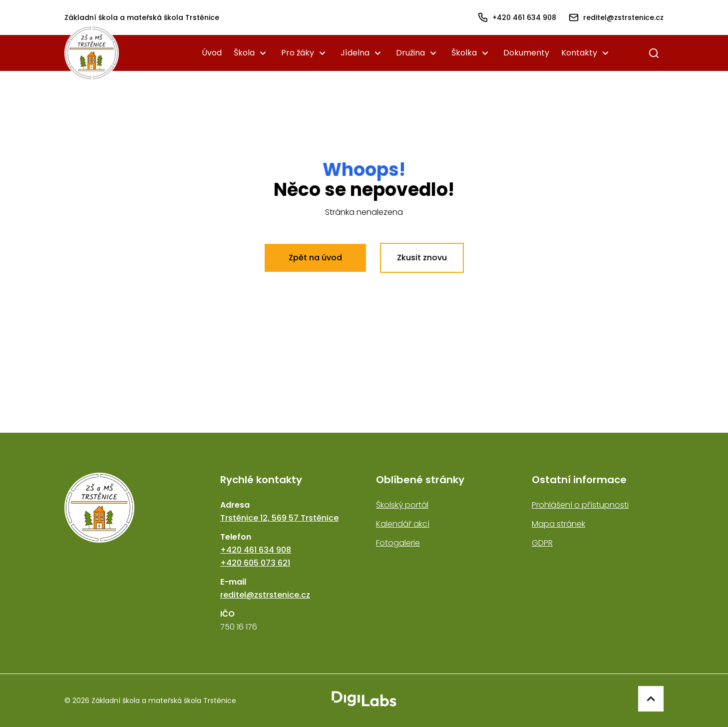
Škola (244, 53)
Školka (464, 53)
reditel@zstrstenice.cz (265, 595)
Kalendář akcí (403, 524)
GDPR (542, 543)
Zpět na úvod (315, 258)
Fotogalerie (398, 543)
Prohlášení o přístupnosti (580, 505)
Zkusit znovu (422, 258)
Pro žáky (298, 53)
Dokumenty (526, 53)
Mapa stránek (558, 524)
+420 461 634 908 (256, 550)
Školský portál (402, 505)
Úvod (212, 53)
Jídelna (355, 53)
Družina (410, 53)
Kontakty (579, 53)
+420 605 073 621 (255, 563)
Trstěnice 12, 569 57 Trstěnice (279, 518)
